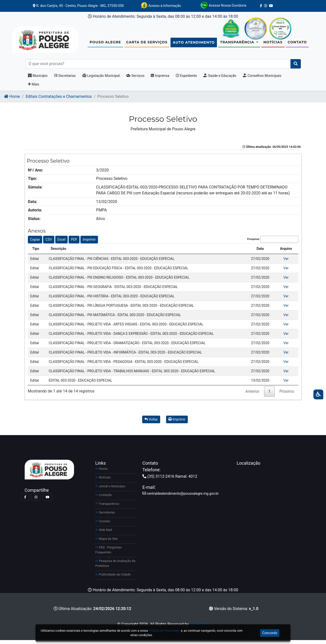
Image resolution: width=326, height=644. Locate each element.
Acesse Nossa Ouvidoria (223, 5)
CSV (49, 243)
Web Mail (104, 534)
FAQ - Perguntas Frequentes (108, 554)
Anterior (252, 395)
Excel (62, 243)
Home (12, 100)
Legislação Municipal (101, 80)
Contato (297, 44)
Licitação (104, 499)
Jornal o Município (110, 490)
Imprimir (89, 243)
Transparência (107, 508)
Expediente (186, 80)
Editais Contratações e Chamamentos (59, 100)
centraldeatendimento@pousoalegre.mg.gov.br (181, 497)
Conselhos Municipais (262, 80)
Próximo (287, 395)
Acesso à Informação (161, 5)
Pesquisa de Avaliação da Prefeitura (115, 567)
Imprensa (160, 80)
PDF (74, 243)
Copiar (35, 243)
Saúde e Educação (220, 80)
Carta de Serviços (147, 44)
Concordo (270, 633)
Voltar (151, 423)
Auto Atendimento (194, 44)
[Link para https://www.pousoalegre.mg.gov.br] (39, 42)
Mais (34, 88)
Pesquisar (273, 243)
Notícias (273, 44)
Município (38, 80)
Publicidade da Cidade (113, 578)
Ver (286, 263)
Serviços (135, 80)
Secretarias (65, 80)
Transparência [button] (238, 44)
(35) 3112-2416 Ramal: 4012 (170, 480)
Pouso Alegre (105, 44)
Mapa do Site (106, 543)
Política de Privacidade (164, 631)
